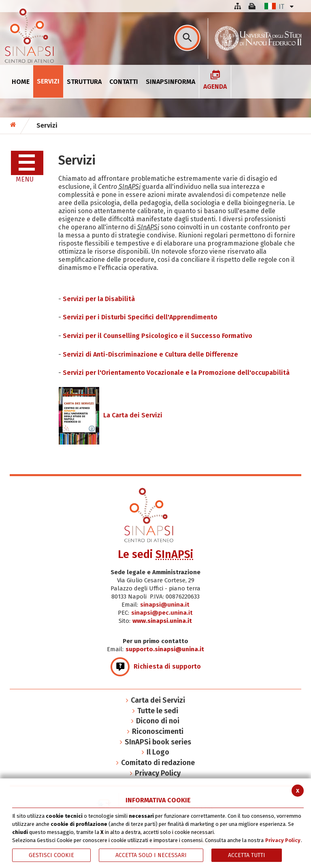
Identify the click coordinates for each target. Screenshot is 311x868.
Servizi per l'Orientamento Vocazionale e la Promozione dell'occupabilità (176, 373)
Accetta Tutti (247, 855)
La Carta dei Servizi (111, 415)
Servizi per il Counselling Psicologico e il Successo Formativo (158, 336)
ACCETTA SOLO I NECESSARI (151, 855)
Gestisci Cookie (51, 855)
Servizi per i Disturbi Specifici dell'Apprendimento (140, 317)
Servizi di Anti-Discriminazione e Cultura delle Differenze (150, 354)
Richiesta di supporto (156, 666)
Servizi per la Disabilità (99, 299)
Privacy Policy (283, 840)
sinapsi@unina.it (165, 605)
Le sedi (155, 554)
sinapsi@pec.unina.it (162, 613)
